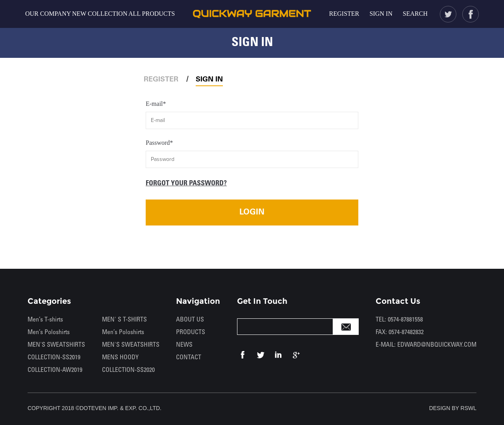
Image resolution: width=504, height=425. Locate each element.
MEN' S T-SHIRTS (124, 320)
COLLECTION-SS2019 (54, 358)
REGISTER (344, 14)
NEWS (184, 345)
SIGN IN (381, 14)
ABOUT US (190, 320)
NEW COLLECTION (100, 14)
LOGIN (252, 213)
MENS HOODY (120, 358)
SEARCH (415, 14)
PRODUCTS (191, 332)
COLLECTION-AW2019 (55, 370)
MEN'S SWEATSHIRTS (56, 345)
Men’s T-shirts (45, 320)
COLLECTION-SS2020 (128, 370)
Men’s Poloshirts (49, 332)
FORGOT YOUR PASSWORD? (186, 184)
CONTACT (189, 358)
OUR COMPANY (48, 14)
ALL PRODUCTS (152, 14)
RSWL (469, 408)
